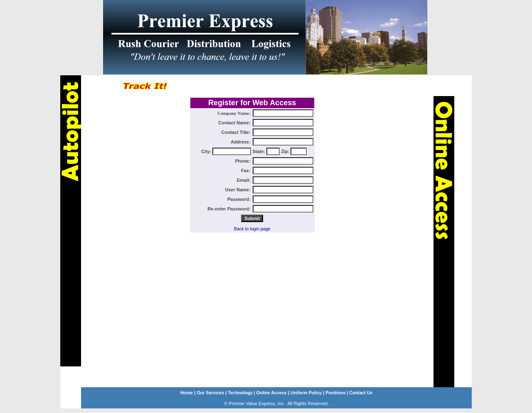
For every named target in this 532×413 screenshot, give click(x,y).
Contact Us (360, 393)
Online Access (272, 393)
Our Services (210, 393)
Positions (335, 393)
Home (187, 393)
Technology (240, 393)
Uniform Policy (306, 393)
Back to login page (252, 229)
